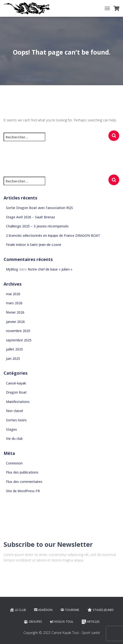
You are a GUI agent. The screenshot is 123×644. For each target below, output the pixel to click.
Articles (91, 622)
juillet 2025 (14, 349)
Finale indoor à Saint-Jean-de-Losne (34, 245)
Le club (18, 610)
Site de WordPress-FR (23, 491)
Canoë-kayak (16, 383)
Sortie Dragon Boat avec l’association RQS (39, 208)
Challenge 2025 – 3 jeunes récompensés (37, 226)
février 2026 (15, 312)
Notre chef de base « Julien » (50, 269)
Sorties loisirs (16, 420)
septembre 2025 (19, 340)
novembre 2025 (18, 331)
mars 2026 (14, 303)
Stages (11, 429)
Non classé (15, 411)
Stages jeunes (100, 610)
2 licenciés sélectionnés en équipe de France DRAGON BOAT (53, 235)
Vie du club (14, 438)
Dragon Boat (16, 392)
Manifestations (18, 402)
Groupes (33, 622)
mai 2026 (13, 294)
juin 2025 (13, 359)
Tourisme (70, 610)
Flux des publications (22, 472)
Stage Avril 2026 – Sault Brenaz (31, 217)
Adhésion (43, 610)
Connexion (14, 463)
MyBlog (12, 269)
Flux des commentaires (24, 482)
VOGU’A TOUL (62, 622)
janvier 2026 (15, 322)
